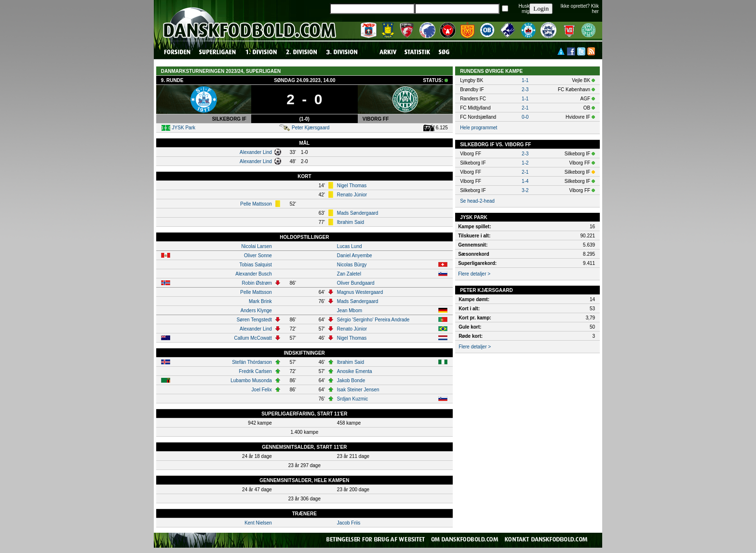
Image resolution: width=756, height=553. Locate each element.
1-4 (525, 181)
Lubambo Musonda (251, 380)
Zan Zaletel (349, 274)
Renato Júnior (352, 195)
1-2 (525, 163)
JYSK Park (184, 128)
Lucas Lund (350, 246)
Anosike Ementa (355, 371)
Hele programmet (479, 128)
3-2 (525, 190)
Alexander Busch (254, 274)
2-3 (525, 90)
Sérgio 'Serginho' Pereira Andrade (373, 320)
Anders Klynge (256, 311)
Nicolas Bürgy (352, 265)
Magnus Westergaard (360, 292)
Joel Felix (262, 390)
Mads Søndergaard (358, 213)
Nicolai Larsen (256, 246)
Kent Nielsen (258, 523)
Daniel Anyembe (355, 256)
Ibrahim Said (351, 222)
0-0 (525, 117)
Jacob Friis (349, 523)
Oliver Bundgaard (356, 283)
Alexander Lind (256, 152)
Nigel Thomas (352, 186)
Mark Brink (260, 301)
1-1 (525, 80)
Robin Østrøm (257, 283)
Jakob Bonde (351, 380)
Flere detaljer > (474, 274)
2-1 (525, 108)
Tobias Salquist (256, 265)
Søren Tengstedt (254, 320)
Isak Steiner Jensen (358, 390)
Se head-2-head (477, 201)
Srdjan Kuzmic (352, 399)
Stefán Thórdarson (252, 362)
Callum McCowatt (253, 338)
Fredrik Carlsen (255, 371)
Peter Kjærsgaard (310, 128)
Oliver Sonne (258, 256)
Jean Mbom (350, 311)
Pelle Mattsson (256, 204)
